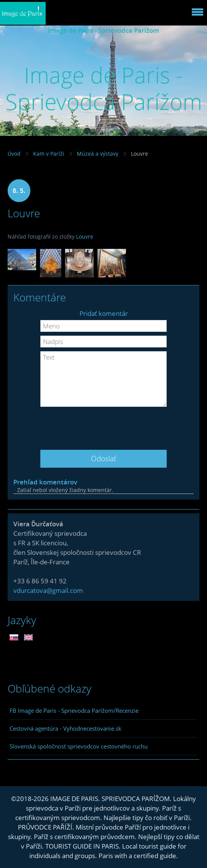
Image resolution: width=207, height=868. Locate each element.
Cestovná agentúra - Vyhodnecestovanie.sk (65, 728)
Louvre (85, 237)
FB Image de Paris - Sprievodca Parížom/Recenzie (74, 710)
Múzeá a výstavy (98, 154)
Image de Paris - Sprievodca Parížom (103, 30)
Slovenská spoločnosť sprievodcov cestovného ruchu (79, 746)
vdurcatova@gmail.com (48, 590)
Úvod (14, 154)
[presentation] (103, 425)
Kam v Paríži (49, 154)
